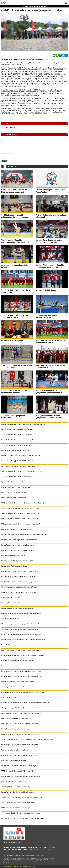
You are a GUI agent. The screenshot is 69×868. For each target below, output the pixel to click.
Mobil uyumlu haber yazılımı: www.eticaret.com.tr (20, 866)
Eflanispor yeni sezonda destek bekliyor (14, 498)
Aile (49, 848)
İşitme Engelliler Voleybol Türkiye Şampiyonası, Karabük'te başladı (22, 676)
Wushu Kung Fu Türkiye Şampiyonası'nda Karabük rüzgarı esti (20, 745)
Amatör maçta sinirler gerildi (10, 619)
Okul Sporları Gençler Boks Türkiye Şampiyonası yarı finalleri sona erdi (23, 708)
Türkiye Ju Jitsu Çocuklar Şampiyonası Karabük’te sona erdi (15, 241)
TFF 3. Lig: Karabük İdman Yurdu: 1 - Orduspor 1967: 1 (18, 477)
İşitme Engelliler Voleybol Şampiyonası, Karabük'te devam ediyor (21, 671)
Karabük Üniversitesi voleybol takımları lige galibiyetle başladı (21, 776)
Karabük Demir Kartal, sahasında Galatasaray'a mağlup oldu (49, 241)
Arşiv (40, 850)
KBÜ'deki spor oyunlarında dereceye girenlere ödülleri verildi (20, 624)
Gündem (13, 848)
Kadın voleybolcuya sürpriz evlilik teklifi (14, 782)
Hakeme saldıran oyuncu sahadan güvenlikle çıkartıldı (18, 429)
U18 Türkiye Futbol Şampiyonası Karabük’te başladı (17, 661)
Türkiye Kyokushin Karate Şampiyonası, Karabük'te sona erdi (50, 392)
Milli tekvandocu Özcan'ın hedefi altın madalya (16, 808)
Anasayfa (6, 848)
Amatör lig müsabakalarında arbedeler (13, 687)
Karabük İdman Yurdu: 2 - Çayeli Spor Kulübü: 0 (16, 487)
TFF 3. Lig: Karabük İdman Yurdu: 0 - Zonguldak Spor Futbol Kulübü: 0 (23, 503)
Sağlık (54, 848)
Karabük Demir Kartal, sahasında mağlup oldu (15, 450)
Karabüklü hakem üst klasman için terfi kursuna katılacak (19, 571)
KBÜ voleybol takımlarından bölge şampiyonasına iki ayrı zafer (21, 466)
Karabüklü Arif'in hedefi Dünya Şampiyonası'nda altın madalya (20, 540)
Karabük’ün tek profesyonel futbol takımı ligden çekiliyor (19, 766)
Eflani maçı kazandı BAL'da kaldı (11, 598)
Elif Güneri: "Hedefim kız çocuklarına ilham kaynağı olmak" (19, 582)
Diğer (6, 850)
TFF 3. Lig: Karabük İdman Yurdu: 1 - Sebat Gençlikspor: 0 (16, 316)
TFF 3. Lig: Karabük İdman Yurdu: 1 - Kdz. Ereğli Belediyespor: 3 (21, 471)
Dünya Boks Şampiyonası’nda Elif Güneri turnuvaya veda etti (20, 519)
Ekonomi (24, 848)
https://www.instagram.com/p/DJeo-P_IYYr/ (36, 60)
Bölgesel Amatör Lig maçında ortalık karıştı (15, 761)
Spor (10, 850)
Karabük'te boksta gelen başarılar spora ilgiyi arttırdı (17, 545)
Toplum (35, 848)
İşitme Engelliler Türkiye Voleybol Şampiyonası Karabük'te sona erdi (22, 655)
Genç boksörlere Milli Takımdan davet (13, 556)
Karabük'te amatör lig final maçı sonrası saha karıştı (17, 608)
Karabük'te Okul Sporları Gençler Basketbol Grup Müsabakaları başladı (23, 424)
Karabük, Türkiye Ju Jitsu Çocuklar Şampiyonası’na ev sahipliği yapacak (51, 266)
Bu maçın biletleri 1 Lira (9, 697)
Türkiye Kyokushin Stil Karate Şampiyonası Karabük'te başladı (49, 417)
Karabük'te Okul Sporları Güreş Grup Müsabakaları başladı (19, 440)
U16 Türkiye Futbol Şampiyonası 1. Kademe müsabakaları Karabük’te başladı (25, 703)
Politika (30, 848)
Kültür (45, 848)
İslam (20, 850)
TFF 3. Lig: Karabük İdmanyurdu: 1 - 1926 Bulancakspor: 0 (50, 341)
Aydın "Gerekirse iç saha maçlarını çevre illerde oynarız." (19, 803)
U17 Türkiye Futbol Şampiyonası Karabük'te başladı (17, 561)
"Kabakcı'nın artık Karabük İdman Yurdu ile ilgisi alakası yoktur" (21, 524)
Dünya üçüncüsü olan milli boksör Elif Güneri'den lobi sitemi (20, 724)
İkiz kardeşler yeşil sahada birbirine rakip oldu (16, 729)
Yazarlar (25, 850)
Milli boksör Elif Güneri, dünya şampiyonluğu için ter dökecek (20, 734)
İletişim (36, 850)
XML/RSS (50, 850)
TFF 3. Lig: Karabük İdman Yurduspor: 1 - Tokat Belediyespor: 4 (21, 514)
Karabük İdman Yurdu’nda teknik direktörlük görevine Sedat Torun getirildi (24, 535)
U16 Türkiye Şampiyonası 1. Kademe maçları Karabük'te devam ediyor (23, 692)
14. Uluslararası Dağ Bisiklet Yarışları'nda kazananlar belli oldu (20, 813)
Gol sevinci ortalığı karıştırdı (10, 666)
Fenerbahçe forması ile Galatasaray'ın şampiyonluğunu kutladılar (21, 613)
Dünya (18, 848)
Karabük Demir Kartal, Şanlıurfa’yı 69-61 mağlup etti (17, 461)
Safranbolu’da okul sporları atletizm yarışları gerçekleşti (50, 316)
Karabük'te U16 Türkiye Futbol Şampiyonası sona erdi (18, 682)
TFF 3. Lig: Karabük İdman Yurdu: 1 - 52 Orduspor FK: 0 (18, 435)
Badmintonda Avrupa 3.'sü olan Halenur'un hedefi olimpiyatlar (20, 650)
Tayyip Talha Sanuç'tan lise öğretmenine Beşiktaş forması (19, 587)
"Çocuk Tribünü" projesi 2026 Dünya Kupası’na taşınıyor (50, 191)
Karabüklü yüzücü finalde (46, 290)
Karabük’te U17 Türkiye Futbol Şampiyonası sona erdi (18, 550)
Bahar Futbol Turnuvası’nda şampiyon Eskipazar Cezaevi (19, 592)
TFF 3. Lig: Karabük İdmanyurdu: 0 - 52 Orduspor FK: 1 (18, 771)
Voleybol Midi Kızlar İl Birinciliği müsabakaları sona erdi (14, 392)
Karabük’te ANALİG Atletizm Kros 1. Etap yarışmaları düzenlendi (16, 191)
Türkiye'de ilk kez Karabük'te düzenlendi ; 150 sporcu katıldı (20, 629)
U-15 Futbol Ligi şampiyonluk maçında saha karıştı (17, 645)
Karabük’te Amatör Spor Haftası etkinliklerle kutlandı (18, 792)
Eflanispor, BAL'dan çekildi (12, 340)
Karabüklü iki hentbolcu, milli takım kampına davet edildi (19, 577)
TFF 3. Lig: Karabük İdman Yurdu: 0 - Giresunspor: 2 (17, 445)
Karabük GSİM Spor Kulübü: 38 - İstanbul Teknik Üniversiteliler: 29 (22, 456)
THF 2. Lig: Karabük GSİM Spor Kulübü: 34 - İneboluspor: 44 (17, 367)
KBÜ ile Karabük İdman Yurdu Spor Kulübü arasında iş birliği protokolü (23, 818)
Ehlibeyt (15, 850)
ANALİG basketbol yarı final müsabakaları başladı (17, 529)
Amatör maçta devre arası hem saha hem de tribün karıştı (19, 755)
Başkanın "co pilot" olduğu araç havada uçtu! (15, 492)
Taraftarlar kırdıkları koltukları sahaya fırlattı (15, 750)
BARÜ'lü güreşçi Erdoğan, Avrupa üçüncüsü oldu (16, 718)
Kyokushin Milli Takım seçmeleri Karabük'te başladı (17, 482)
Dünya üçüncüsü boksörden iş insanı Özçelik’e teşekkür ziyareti (21, 713)
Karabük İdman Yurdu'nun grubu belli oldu (14, 566)
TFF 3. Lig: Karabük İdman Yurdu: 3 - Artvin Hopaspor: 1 (16, 291)
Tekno (40, 848)
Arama (44, 850)
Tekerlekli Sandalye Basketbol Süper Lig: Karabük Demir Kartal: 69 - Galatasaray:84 (27, 740)
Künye (31, 850)
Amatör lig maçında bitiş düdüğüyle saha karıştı (16, 787)
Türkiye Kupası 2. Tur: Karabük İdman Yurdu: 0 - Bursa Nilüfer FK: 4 (22, 797)
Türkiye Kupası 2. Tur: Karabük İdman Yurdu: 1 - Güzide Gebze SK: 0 (22, 508)
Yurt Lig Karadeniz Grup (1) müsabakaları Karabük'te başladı (15, 216)
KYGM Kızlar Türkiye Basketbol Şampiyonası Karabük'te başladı (21, 634)
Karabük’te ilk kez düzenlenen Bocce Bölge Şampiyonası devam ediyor (23, 640)
